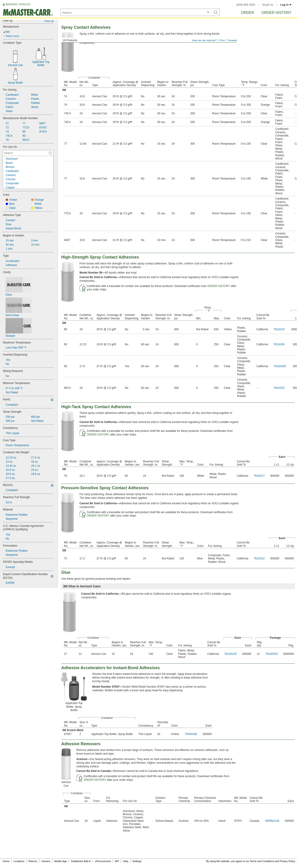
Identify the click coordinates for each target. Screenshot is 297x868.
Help (126, 861)
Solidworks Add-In (81, 861)
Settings (137, 861)
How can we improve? (204, 40)
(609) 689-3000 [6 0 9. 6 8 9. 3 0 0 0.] (246, 5)
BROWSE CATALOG (18, 4)
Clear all (49, 21)
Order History (276, 13)
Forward (232, 40)
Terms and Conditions (262, 861)
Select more (12, 36)
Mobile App (61, 861)
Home (6, 861)
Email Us (268, 5)
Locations (19, 861)
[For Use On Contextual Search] (28, 153)
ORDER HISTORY (219, 286)
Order (248, 13)
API (117, 861)
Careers (46, 861)
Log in (286, 5)
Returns (33, 861)
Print (222, 40)
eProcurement (103, 861)
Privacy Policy (287, 861)
